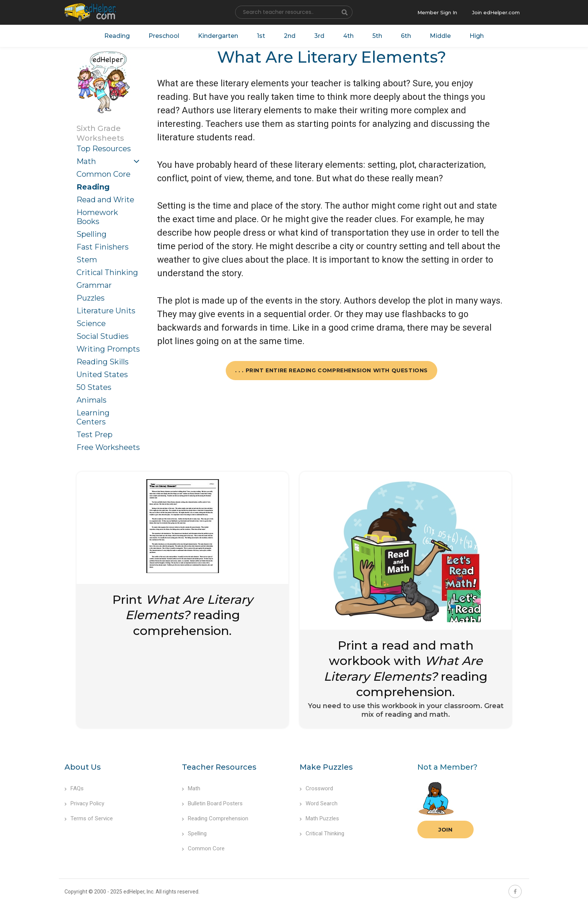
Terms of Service (89, 818)
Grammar (94, 285)
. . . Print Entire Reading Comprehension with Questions (331, 370)
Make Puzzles (326, 767)
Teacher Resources (219, 767)
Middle (440, 36)
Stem (87, 260)
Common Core (103, 174)
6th (406, 36)
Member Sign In (437, 12)
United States (102, 375)
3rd (319, 36)
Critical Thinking (107, 272)
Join (445, 830)
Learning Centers (93, 417)
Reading (117, 36)
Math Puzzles (319, 818)
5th (377, 36)
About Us (83, 767)
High (477, 36)
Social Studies (103, 336)
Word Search (319, 803)
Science (91, 323)
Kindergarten (218, 36)
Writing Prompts (108, 349)
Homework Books (97, 217)
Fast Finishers (103, 247)
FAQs (74, 788)
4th (348, 36)
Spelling (91, 234)
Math (86, 161)
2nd (290, 36)
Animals (91, 400)
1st (261, 36)
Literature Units (106, 311)
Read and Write (105, 200)
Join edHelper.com (496, 12)
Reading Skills (103, 362)
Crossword (316, 788)
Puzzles (91, 298)
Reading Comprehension (215, 818)
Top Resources (104, 149)
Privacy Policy (84, 803)
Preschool (164, 36)
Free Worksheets (108, 447)
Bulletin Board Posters (212, 803)
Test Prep (94, 435)
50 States (94, 387)
